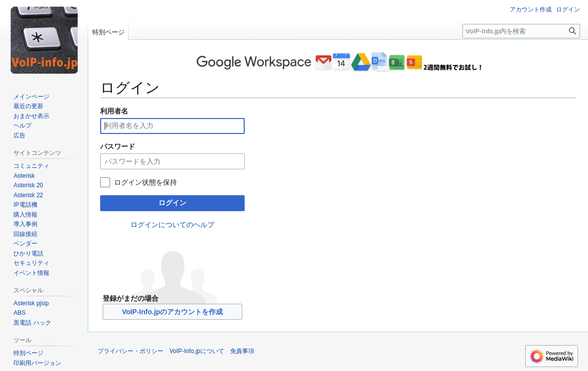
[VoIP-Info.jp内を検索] (521, 31)
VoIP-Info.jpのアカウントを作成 (173, 312)
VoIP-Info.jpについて (197, 351)
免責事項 (242, 351)
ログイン (172, 203)
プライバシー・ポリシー (131, 351)
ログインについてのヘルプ (172, 225)
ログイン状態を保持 (146, 182)
